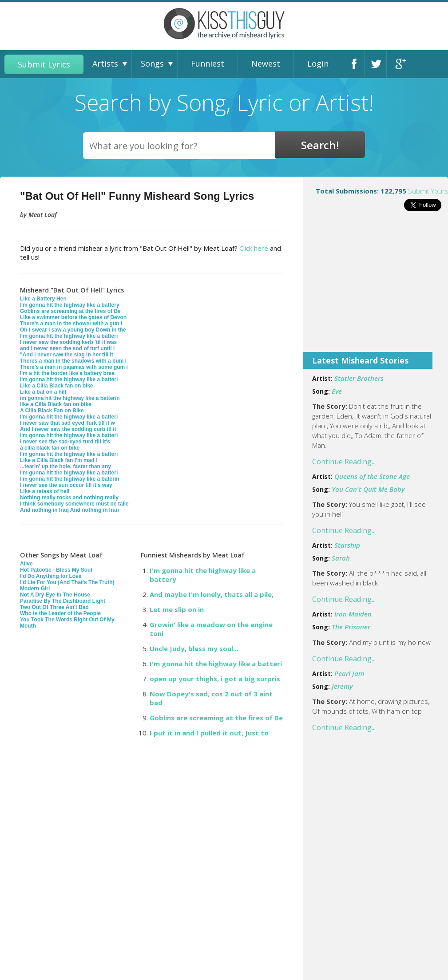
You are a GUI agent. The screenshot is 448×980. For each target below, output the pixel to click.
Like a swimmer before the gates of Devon (73, 317)
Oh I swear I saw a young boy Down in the (73, 330)
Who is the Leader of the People (60, 613)
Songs (152, 63)
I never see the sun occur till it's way (66, 485)
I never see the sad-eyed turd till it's (65, 442)
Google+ (400, 64)
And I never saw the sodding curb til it (68, 429)
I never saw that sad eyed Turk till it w (67, 423)
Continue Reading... (344, 462)
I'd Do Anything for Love (51, 576)
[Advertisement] (376, 288)
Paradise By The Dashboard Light (63, 601)
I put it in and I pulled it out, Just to (209, 733)
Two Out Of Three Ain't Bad (54, 607)
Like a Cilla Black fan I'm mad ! (59, 460)
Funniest (208, 63)
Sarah (341, 558)
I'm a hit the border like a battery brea (67, 373)
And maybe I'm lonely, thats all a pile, (212, 594)
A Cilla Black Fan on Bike (52, 411)
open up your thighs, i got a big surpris (215, 679)
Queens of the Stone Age (372, 476)
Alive (26, 564)
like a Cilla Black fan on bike (56, 404)
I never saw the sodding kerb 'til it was (68, 342)
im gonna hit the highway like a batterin (70, 398)
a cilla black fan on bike (50, 448)
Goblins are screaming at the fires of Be (70, 311)
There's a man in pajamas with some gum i (74, 367)
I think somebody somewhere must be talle (74, 504)
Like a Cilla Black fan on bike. (57, 386)
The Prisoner (351, 627)
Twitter (378, 64)
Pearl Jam (349, 673)
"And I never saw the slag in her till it (67, 355)
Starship (347, 545)
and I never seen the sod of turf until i (67, 348)
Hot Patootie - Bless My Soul (56, 570)
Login (318, 63)
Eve (337, 391)
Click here (254, 248)
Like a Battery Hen (43, 299)
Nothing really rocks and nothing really (69, 498)
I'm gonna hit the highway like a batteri (69, 336)
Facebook (356, 64)
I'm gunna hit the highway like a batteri (69, 473)
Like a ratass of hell (45, 491)
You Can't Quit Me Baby (368, 489)
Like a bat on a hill (43, 392)
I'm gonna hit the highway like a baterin (70, 479)
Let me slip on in (177, 609)
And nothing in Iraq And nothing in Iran (69, 510)
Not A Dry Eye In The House (55, 595)
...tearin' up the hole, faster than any (65, 466)
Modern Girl (35, 589)
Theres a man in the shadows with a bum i (73, 361)
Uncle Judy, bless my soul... (194, 648)
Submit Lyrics (44, 64)
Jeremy (342, 686)
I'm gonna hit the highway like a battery (70, 305)
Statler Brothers (359, 378)
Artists (105, 63)
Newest (266, 63)
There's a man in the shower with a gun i (71, 324)
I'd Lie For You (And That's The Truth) (67, 582)
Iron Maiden (353, 614)
